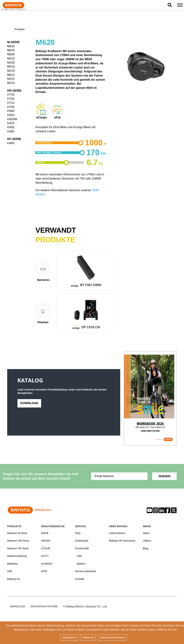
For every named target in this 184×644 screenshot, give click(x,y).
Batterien (13, 564)
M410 (11, 67)
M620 (11, 50)
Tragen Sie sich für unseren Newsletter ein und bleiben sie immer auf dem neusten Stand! (40, 476)
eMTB (45, 533)
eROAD (46, 541)
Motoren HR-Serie (18, 541)
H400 (11, 143)
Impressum (18, 607)
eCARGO (47, 564)
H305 (11, 131)
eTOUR (46, 548)
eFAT (44, 571)
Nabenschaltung (17, 556)
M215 (11, 83)
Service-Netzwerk (86, 571)
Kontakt (80, 579)
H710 (11, 103)
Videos (147, 541)
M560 (11, 54)
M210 (11, 71)
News (146, 533)
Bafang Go (14, 579)
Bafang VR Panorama (122, 541)
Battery (81, 564)
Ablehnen (88, 637)
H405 (11, 127)
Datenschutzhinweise (112, 637)
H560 (11, 111)
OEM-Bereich (29, 510)
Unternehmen (117, 533)
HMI (10, 571)
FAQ (78, 533)
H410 (11, 123)
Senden (164, 476)
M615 (11, 75)
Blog (146, 548)
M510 (11, 58)
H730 (11, 95)
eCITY (45, 556)
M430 (11, 63)
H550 (11, 115)
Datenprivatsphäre (44, 607)
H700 (11, 107)
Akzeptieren (69, 637)
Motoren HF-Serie (18, 548)
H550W (12, 119)
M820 (11, 46)
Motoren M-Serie (17, 533)
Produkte (20, 29)
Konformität (82, 548)
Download (29, 404)
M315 (11, 79)
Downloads (82, 541)
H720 (11, 99)
